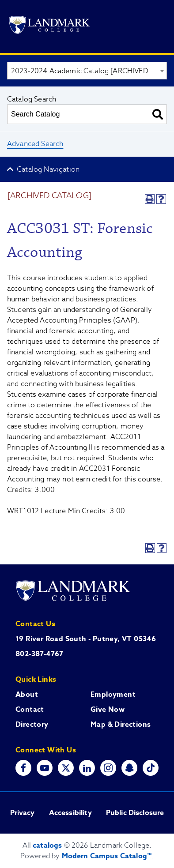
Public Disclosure (135, 813)
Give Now (108, 710)
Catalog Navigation (48, 169)
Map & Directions (121, 725)
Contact (30, 710)
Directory (32, 725)
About (27, 695)
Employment (113, 695)
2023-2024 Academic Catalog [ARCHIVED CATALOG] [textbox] (89, 71)
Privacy (23, 813)
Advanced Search (35, 144)
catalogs (47, 845)
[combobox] (87, 71)
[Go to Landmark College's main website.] (49, 26)
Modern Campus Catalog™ (107, 856)
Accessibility (70, 813)
